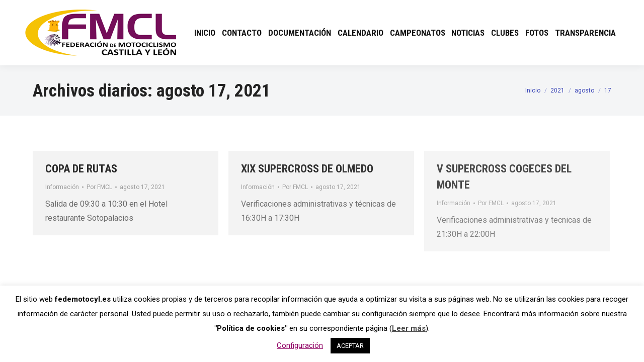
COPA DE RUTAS (81, 169)
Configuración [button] (300, 345)
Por (99, 187)
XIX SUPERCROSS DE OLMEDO (307, 169)
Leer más (409, 328)
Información (62, 187)
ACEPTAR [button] (350, 346)
